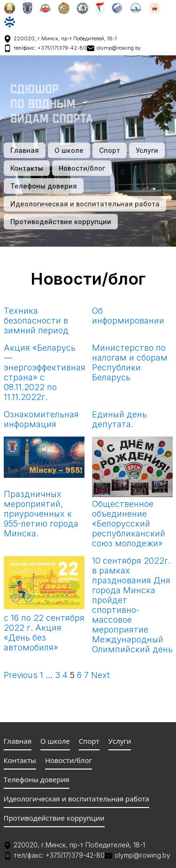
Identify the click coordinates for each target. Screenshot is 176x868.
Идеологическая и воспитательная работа (85, 204)
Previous (21, 675)
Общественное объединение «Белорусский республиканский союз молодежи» (129, 524)
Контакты (27, 168)
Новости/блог (82, 168)
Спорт (110, 150)
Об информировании (128, 316)
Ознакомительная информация (41, 419)
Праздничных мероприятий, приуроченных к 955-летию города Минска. (41, 514)
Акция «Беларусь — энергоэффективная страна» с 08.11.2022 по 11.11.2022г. (45, 372)
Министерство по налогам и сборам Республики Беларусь (130, 362)
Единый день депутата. (119, 419)
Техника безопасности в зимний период (36, 321)
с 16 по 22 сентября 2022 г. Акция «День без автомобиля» (44, 633)
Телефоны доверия (44, 186)
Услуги (147, 150)
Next (100, 675)
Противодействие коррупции (61, 222)
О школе (69, 150)
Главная (25, 150)
